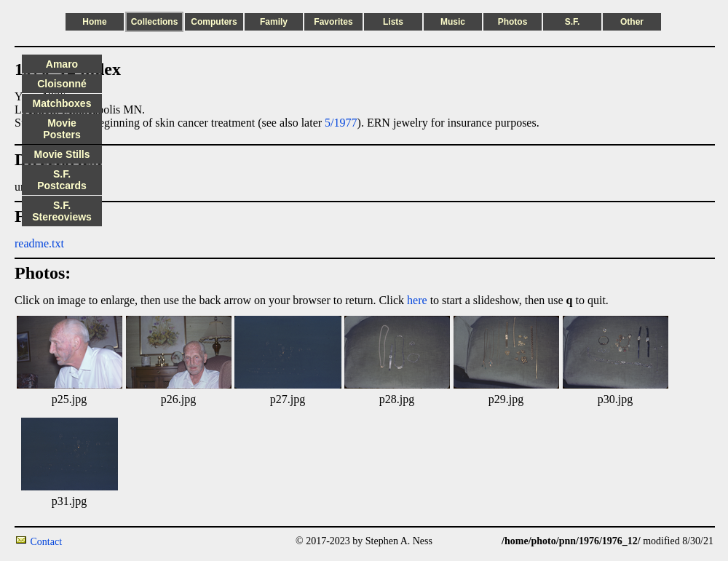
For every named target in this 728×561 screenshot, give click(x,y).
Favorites (333, 22)
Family (274, 22)
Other (632, 22)
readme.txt (39, 243)
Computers (214, 22)
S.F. (573, 22)
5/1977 (341, 123)
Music (453, 22)
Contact (47, 542)
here (417, 300)
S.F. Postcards (62, 180)
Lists (393, 22)
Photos (513, 22)
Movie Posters (62, 129)
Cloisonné (62, 84)
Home (94, 22)
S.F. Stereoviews (62, 211)
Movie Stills (62, 154)
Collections (155, 22)
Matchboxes (62, 103)
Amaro (62, 64)
